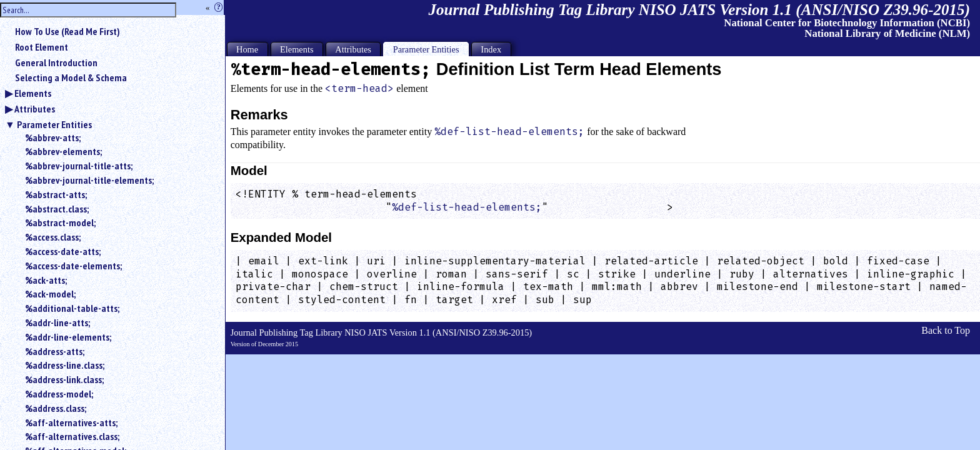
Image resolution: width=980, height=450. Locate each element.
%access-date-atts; (63, 251)
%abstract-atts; (56, 194)
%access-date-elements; (73, 266)
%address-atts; (55, 351)
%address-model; (59, 394)
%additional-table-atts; (72, 308)
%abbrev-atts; (53, 137)
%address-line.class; (65, 365)
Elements (33, 93)
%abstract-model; (60, 222)
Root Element (42, 47)
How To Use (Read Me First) (67, 31)
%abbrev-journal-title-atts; (79, 166)
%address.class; (56, 408)
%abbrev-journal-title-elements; (89, 180)
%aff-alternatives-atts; (71, 422)
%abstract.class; (57, 209)
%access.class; (53, 237)
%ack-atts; (46, 280)
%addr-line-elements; (68, 337)
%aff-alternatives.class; (72, 436)
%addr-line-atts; (57, 322)
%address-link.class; (64, 379)
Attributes (35, 109)
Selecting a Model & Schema (71, 77)
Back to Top (946, 330)
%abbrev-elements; (63, 151)
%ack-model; (50, 294)
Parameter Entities (54, 124)
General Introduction (56, 62)
